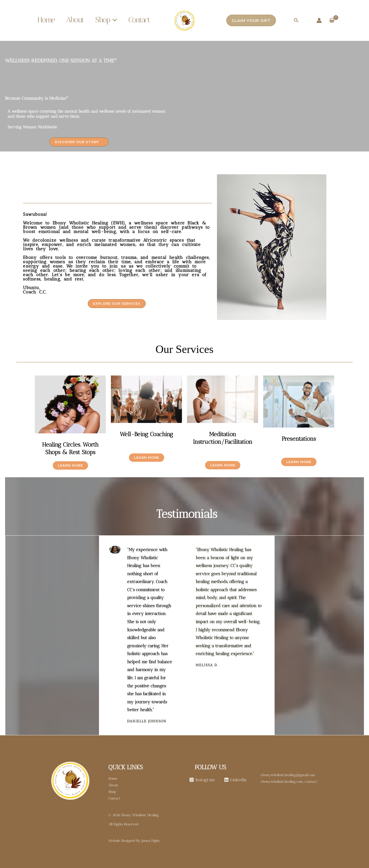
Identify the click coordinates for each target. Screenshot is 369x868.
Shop (106, 20)
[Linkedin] (236, 780)
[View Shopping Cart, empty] (332, 21)
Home (46, 20)
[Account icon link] (319, 20)
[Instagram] (202, 780)
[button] (113, 20)
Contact (139, 20)
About (75, 20)
